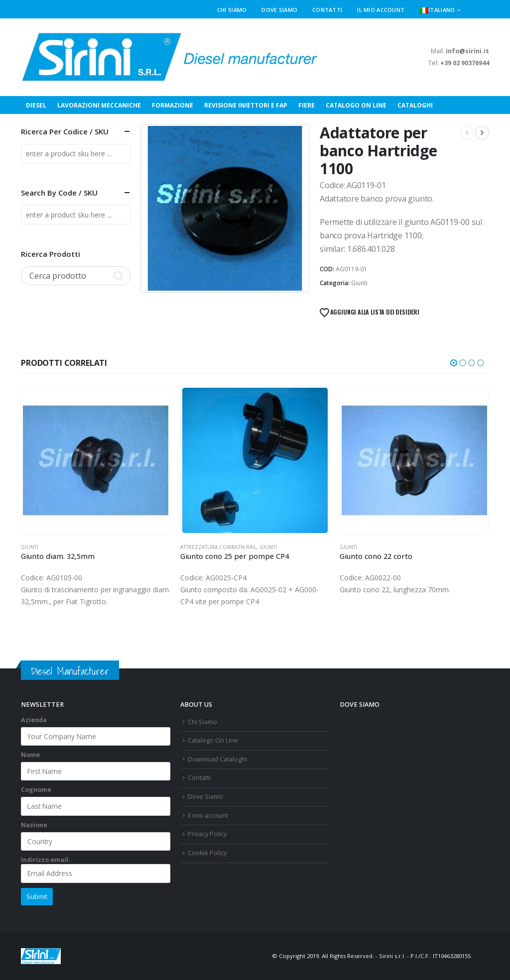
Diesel (36, 105)
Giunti (359, 283)
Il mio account (381, 10)
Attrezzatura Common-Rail (218, 547)
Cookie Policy (207, 853)
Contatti (327, 10)
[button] (485, 10)
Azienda (34, 720)
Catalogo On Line (356, 105)
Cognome (36, 790)
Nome (30, 755)
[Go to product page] (96, 460)
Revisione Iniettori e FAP (246, 105)
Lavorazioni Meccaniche (99, 105)
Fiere (307, 105)
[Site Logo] (170, 57)
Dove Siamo (279, 10)
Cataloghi (415, 105)
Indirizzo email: (96, 869)
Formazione (173, 105)
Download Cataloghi (217, 759)
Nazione (34, 825)
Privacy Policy (207, 834)
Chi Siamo (232, 10)
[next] (482, 133)
